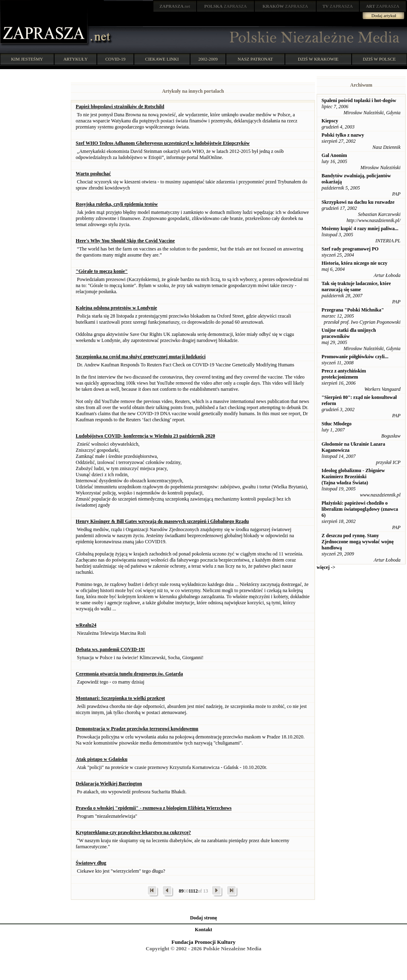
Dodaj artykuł (384, 15)
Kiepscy (330, 121)
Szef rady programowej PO (350, 249)
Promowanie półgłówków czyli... (355, 357)
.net (175, 6)
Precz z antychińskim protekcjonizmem (344, 374)
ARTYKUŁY (76, 59)
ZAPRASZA (226, 6)
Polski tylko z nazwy (343, 135)
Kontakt (204, 930)
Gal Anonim (334, 155)
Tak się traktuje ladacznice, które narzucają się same (356, 286)
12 (195, 891)
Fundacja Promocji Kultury (203, 942)
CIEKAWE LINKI (162, 59)
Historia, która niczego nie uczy (354, 263)
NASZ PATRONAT (255, 59)
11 (191, 891)
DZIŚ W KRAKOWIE (318, 59)
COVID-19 (116, 59)
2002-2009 (208, 59)
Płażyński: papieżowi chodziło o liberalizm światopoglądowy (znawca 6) (360, 509)
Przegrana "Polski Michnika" (353, 310)
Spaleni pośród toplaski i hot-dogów (359, 100)
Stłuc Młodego (337, 424)
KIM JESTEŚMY (27, 59)
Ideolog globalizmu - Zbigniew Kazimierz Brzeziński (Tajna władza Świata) (353, 477)
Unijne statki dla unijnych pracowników (349, 333)
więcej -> (326, 567)
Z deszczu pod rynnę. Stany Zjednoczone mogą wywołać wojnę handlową (358, 542)
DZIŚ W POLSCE (379, 59)
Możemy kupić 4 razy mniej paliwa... (360, 229)
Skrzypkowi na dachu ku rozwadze (358, 202)
